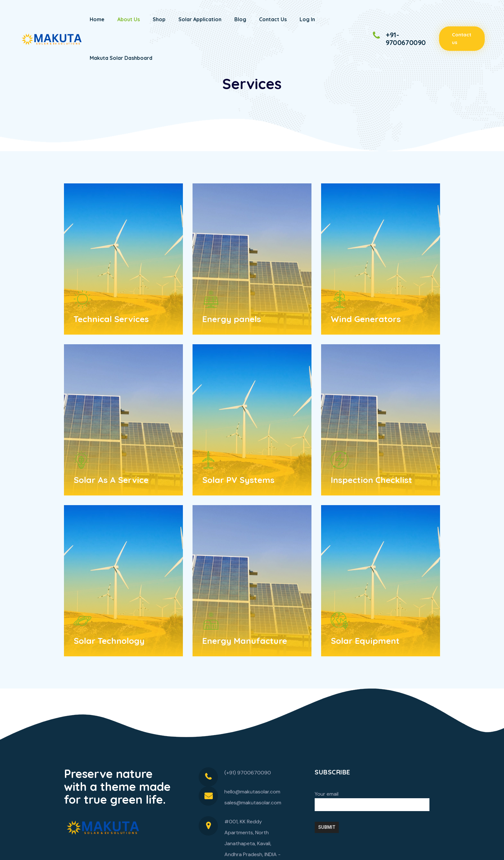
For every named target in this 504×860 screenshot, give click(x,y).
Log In (307, 19)
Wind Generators (366, 319)
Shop (159, 19)
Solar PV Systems (238, 480)
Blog (240, 19)
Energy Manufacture (245, 641)
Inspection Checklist (371, 480)
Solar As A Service (111, 480)
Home (97, 19)
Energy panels (232, 319)
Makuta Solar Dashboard (121, 58)
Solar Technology (109, 641)
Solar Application (200, 19)
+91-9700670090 (406, 39)
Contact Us (273, 19)
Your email (372, 801)
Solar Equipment (365, 641)
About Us (129, 19)
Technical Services (111, 319)
